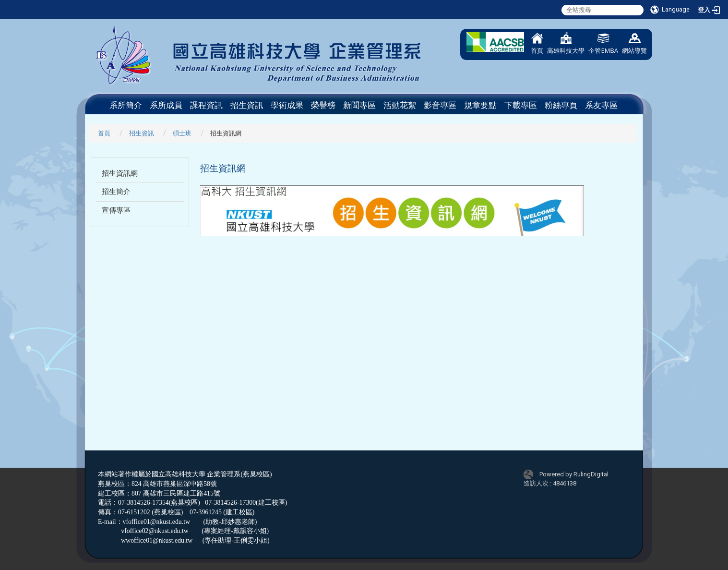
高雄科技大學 (566, 43)
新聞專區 (359, 105)
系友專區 (601, 105)
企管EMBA (603, 43)
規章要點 (480, 105)
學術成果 (287, 105)
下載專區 (521, 105)
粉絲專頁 (561, 105)
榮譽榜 (323, 105)
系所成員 (166, 105)
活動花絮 (400, 105)
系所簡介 (126, 105)
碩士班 (182, 133)
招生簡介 (116, 192)
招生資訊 (247, 105)
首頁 (537, 43)
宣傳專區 (116, 210)
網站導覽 (634, 43)
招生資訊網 (120, 173)
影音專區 (440, 105)
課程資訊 (206, 105)
